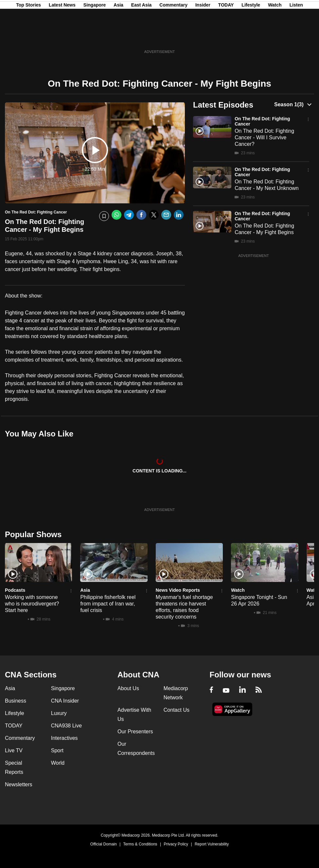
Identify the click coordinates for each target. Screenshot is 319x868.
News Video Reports (178, 590)
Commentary (173, 37)
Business (16, 701)
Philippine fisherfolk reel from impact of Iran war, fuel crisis (108, 604)
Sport (57, 750)
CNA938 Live (66, 726)
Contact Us (177, 710)
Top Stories (28, 37)
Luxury (59, 713)
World (58, 763)
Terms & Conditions (140, 844)
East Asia (142, 37)
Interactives (64, 738)
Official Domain (104, 844)
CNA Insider (65, 701)
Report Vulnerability (212, 844)
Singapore (95, 37)
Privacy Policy (176, 844)
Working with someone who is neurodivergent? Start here (32, 604)
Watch (275, 37)
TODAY (226, 37)
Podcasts (15, 590)
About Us (128, 688)
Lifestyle (251, 37)
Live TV (14, 750)
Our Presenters (135, 732)
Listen (296, 37)
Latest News (62, 37)
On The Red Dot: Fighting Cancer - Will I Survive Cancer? (264, 137)
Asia (118, 37)
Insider (203, 37)
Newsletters (19, 784)
